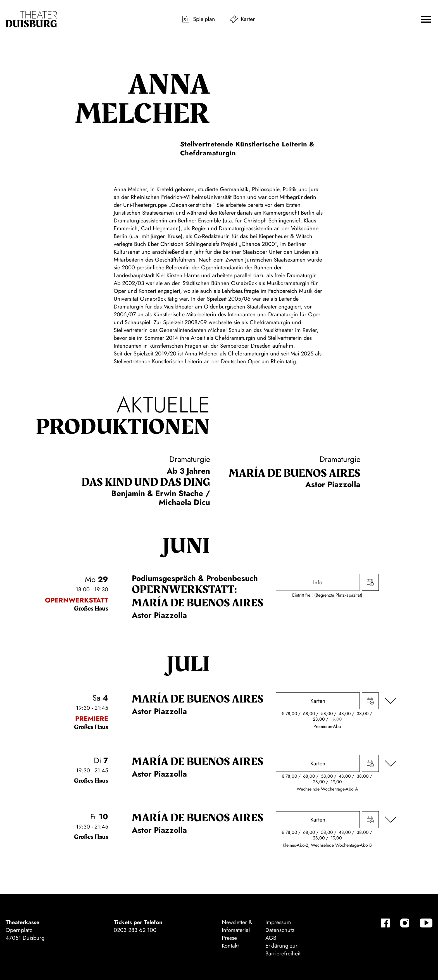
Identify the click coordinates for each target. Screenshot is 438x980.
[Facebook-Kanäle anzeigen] (385, 923)
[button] (426, 19)
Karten (248, 19)
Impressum (278, 922)
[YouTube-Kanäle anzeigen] (426, 923)
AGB (271, 938)
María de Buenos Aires (295, 473)
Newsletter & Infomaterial (237, 926)
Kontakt (230, 946)
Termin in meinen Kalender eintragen (370, 582)
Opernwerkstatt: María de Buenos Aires (198, 596)
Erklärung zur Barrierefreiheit (283, 950)
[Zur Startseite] (31, 19)
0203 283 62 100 (135, 930)
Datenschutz (280, 930)
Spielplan (204, 19)
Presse (229, 938)
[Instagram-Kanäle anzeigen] (405, 923)
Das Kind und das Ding (146, 482)
